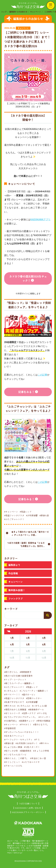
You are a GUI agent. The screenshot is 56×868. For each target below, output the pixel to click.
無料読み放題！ (17, 590)
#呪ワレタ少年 (11, 751)
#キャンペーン (11, 512)
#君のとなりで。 (41, 724)
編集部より (14, 565)
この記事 (42, 375)
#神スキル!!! (10, 706)
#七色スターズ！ (32, 747)
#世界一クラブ (29, 713)
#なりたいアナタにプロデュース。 (20, 717)
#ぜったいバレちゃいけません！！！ (22, 732)
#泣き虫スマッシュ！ (14, 736)
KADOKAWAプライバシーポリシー (28, 812)
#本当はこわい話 (38, 758)
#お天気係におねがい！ (27, 743)
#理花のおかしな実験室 (15, 709)
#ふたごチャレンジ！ (14, 519)
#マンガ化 (42, 713)
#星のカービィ (29, 694)
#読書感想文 (26, 751)
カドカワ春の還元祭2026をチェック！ (28, 278)
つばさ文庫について (28, 804)
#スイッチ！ (44, 717)
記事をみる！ (26, 392)
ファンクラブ (16, 598)
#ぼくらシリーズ (12, 713)
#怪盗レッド (26, 512)
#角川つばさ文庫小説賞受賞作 (18, 676)
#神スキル (44, 743)
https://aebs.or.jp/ (15, 852)
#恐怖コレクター (34, 698)
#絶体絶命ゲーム (36, 709)
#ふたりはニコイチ (31, 762)
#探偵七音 (44, 515)
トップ (4, 12)
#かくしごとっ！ (12, 762)
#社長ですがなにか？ (14, 702)
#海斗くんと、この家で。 (16, 758)
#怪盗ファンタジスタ (14, 515)
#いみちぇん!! (24, 706)
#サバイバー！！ (12, 694)
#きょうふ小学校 (41, 751)
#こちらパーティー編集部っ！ (34, 691)
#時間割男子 (26, 672)
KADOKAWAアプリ (40, 220)
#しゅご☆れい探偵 (13, 747)
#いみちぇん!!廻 (39, 706)
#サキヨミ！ (26, 724)
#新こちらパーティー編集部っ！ (19, 683)
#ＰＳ (37, 739)
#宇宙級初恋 (10, 728)
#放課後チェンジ (27, 721)
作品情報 (13, 573)
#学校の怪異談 (43, 721)
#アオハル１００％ (13, 766)
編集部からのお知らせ (18, 12)
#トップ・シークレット (15, 679)
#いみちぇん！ (11, 691)
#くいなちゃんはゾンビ (15, 754)
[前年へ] (9, 631)
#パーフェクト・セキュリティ (18, 739)
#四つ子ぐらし (11, 672)
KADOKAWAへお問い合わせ (28, 808)
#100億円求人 (11, 721)
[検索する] (48, 615)
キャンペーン (36, 12)
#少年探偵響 (32, 515)
